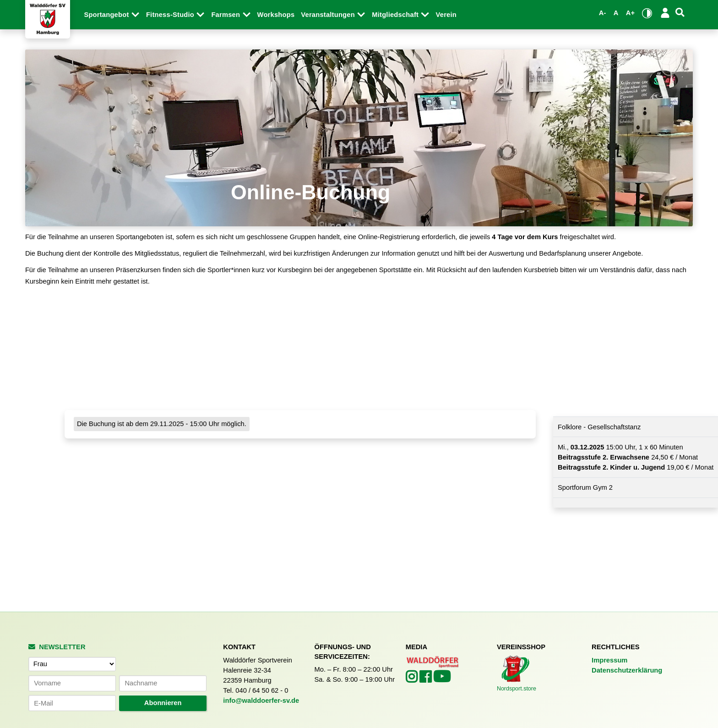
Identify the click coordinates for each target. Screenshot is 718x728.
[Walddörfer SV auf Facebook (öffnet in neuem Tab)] (426, 679)
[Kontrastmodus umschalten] (647, 13)
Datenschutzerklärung (627, 670)
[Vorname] (72, 683)
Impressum (609, 660)
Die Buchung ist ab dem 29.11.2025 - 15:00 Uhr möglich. (162, 424)
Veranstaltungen (333, 15)
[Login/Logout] (665, 13)
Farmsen (231, 15)
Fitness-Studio (176, 15)
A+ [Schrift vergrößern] (631, 13)
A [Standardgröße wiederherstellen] (616, 13)
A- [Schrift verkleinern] (603, 13)
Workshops (276, 15)
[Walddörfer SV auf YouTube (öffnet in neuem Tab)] (442, 680)
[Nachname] (163, 683)
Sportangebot (112, 15)
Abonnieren (163, 703)
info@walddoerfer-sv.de (261, 701)
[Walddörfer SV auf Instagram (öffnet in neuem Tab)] (413, 679)
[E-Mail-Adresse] (72, 703)
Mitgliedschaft (400, 15)
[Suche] (680, 13)
